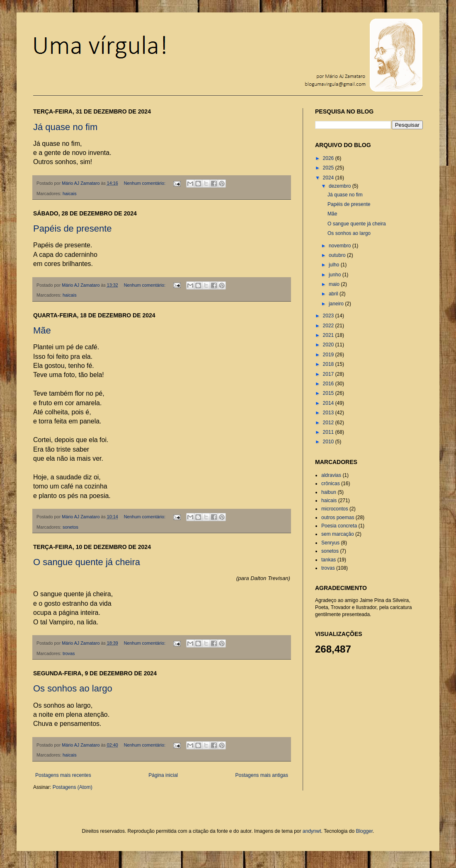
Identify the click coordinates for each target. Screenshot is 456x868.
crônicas (331, 484)
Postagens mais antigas (262, 775)
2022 (329, 326)
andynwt (312, 831)
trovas (69, 653)
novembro (341, 246)
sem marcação (338, 534)
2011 (329, 432)
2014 (329, 403)
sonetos (70, 527)
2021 (329, 335)
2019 (329, 355)
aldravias (331, 475)
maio (335, 284)
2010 (329, 442)
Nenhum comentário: (145, 183)
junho (336, 275)
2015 (329, 393)
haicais (70, 193)
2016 (329, 384)
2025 (329, 168)
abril (334, 294)
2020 (329, 345)
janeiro (337, 304)
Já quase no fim (65, 127)
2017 (329, 374)
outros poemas (338, 517)
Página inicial (163, 775)
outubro (338, 255)
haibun (329, 492)
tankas (329, 560)
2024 (329, 178)
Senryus (330, 543)
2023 (329, 316)
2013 (329, 413)
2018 (329, 364)
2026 (329, 158)
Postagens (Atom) (73, 787)
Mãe (42, 330)
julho (335, 265)
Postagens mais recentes (63, 775)
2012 (329, 423)
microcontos (335, 509)
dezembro (341, 186)
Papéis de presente (73, 228)
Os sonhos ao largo (73, 688)
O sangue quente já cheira (87, 562)
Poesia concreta (339, 526)
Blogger (364, 831)
